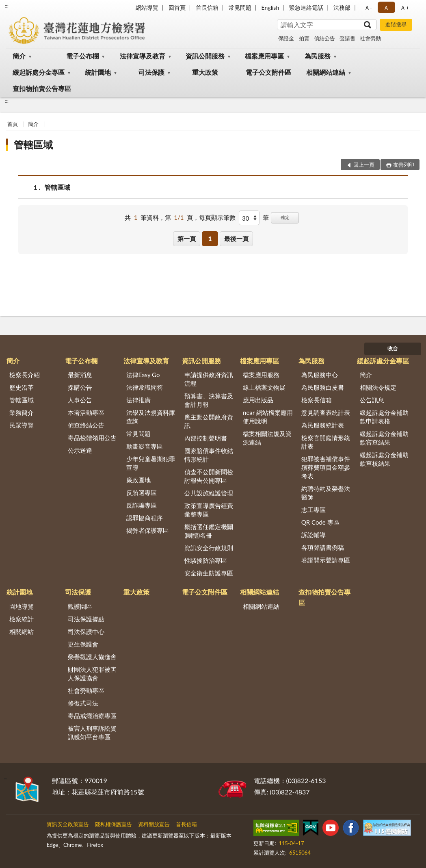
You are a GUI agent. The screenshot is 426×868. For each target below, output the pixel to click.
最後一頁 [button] (236, 239)
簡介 (19, 56)
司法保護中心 (86, 631)
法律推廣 (138, 400)
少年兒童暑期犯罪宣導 (151, 463)
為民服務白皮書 (323, 387)
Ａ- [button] (368, 8)
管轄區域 (33, 144)
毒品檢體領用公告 (92, 438)
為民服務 (318, 56)
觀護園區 (80, 606)
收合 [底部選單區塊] (393, 348)
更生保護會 (83, 644)
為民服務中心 (320, 375)
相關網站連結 (326, 72)
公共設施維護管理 (209, 493)
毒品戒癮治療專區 (92, 716)
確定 (285, 217)
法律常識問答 (145, 387)
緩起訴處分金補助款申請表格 (384, 417)
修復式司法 (83, 703)
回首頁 (177, 8)
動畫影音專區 (145, 446)
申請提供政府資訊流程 (209, 379)
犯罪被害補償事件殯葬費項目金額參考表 (326, 467)
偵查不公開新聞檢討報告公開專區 (209, 476)
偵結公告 (324, 38)
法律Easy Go (143, 375)
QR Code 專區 (320, 522)
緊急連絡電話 (306, 8)
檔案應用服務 (261, 375)
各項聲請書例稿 (323, 547)
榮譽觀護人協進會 (92, 657)
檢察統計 (22, 619)
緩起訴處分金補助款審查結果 (384, 438)
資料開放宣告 (154, 824)
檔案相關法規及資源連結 (267, 438)
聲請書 (347, 38)
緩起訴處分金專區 (39, 72)
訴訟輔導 (314, 535)
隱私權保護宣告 (114, 824)
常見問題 (240, 8)
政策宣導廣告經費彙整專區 (209, 510)
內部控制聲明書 (206, 438)
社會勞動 (370, 38)
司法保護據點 (86, 619)
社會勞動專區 (86, 690)
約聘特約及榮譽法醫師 (326, 493)
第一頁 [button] (187, 239)
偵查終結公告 (86, 425)
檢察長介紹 (25, 375)
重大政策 (205, 72)
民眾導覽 (22, 425)
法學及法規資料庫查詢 (151, 417)
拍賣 (304, 38)
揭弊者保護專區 (148, 530)
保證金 (286, 38)
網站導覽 (147, 8)
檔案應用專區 (264, 56)
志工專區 (314, 510)
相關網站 (22, 631)
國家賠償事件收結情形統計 (209, 455)
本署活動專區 (86, 412)
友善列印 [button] (404, 165)
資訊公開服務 (205, 56)
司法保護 (151, 72)
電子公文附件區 (268, 72)
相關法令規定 (378, 387)
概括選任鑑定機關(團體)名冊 (209, 531)
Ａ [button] (386, 8)
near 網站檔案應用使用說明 (268, 417)
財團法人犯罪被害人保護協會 (92, 674)
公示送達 (80, 450)
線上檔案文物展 (264, 387)
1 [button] (210, 239)
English (270, 8)
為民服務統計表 (323, 425)
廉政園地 (138, 480)
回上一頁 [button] (364, 165)
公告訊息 (372, 400)
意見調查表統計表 (326, 412)
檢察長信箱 (317, 400)
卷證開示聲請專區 (326, 560)
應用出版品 (258, 400)
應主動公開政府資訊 (209, 421)
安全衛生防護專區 (209, 573)
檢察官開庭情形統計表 (326, 442)
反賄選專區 (142, 493)
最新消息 (80, 375)
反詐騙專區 (142, 505)
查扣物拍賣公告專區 (42, 88)
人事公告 (80, 400)
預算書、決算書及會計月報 (209, 400)
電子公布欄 (82, 56)
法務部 (342, 8)
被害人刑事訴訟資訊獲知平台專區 (92, 732)
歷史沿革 (22, 387)
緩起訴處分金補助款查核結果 (384, 459)
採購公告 (80, 387)
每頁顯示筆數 (217, 217)
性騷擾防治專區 (206, 560)
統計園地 (98, 72)
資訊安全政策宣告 (68, 824)
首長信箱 (207, 8)
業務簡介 (22, 412)
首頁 (13, 124)
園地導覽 (22, 606)
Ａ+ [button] (404, 8)
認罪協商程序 (145, 518)
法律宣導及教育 (143, 56)
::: (6, 6)
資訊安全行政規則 (209, 548)
